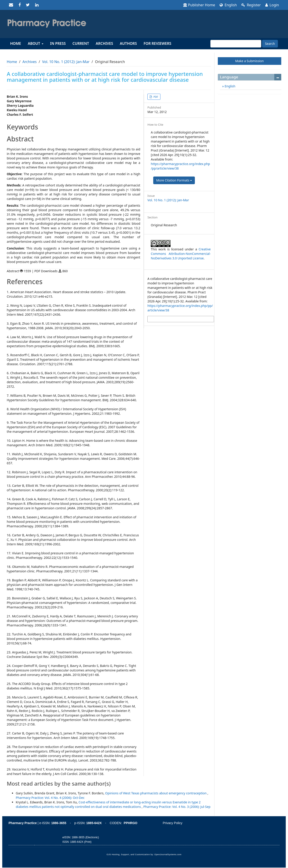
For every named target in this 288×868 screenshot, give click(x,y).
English (228, 5)
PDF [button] (155, 97)
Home (16, 43)
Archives (105, 43)
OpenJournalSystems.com (168, 854)
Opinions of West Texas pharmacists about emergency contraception (156, 793)
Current (81, 43)
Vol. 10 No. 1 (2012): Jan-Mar (66, 62)
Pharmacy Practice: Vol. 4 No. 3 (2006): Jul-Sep (177, 807)
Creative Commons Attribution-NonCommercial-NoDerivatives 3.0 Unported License (181, 254)
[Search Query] (236, 44)
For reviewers (157, 43)
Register (251, 5)
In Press (58, 43)
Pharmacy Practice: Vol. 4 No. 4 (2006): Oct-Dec (50, 798)
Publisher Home (199, 5)
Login (272, 5)
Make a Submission (249, 61)
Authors (128, 43)
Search (270, 44)
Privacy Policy (172, 823)
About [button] (35, 43)
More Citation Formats (174, 180)
